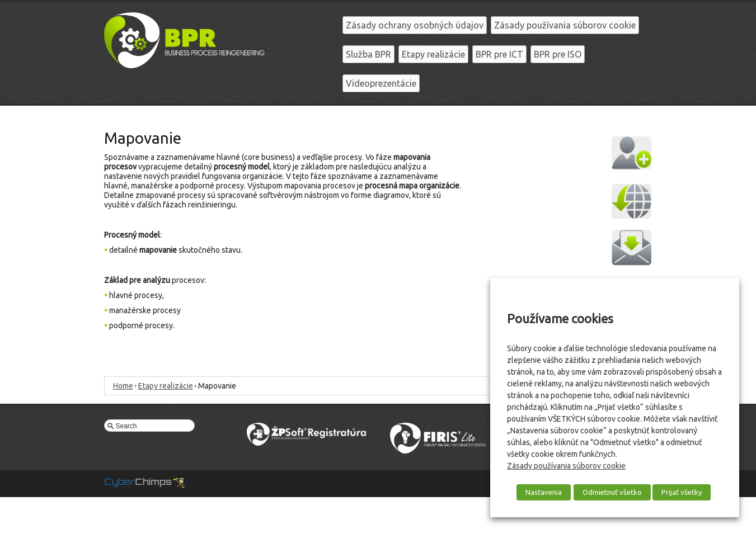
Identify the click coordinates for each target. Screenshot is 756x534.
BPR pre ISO (558, 54)
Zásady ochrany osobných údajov (415, 25)
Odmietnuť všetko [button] (612, 492)
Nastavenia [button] (544, 492)
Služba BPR (368, 54)
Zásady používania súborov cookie (565, 25)
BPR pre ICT (499, 54)
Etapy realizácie (433, 54)
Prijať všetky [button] (682, 492)
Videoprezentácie (381, 83)
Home (123, 386)
